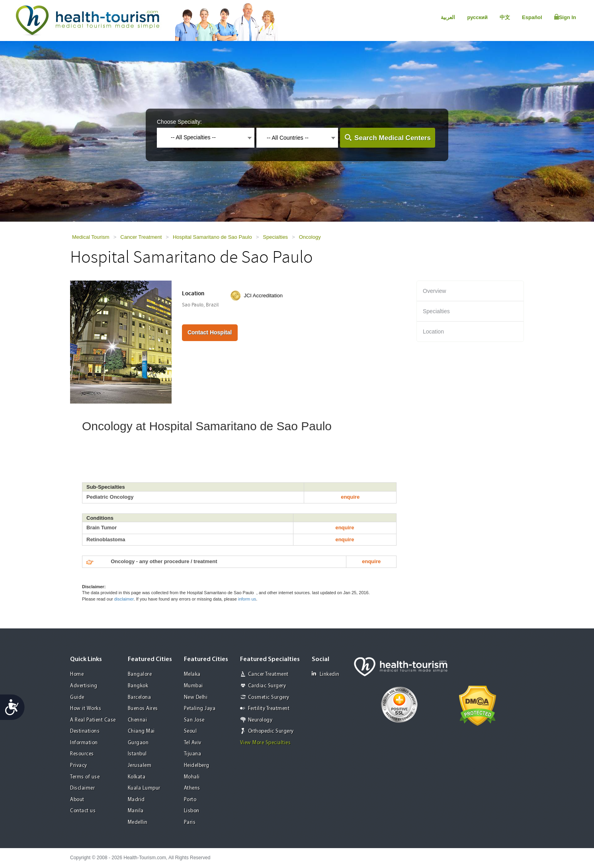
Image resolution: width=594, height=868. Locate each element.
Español (532, 17)
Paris (190, 822)
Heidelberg (197, 766)
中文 (505, 17)
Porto (190, 800)
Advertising (84, 686)
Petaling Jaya (200, 709)
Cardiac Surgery (267, 686)
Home (77, 674)
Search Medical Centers (393, 138)
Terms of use (85, 777)
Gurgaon (138, 743)
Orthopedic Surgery (271, 731)
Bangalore (140, 674)
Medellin (138, 822)
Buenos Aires (143, 709)
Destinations (85, 731)
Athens (192, 788)
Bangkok (138, 686)
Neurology (260, 720)
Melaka (192, 674)
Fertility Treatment (269, 709)
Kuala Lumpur (144, 788)
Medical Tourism (91, 237)
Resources (82, 754)
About (77, 800)
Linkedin (326, 674)
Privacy (79, 766)
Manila (136, 811)
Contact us (83, 811)
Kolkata (137, 777)
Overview (434, 291)
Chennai (138, 720)
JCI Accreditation (263, 296)
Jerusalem (140, 766)
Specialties (275, 237)
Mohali (192, 777)
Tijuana (193, 754)
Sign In (565, 17)
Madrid (136, 800)
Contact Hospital (210, 332)
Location (433, 332)
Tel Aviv (193, 743)
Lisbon (192, 811)
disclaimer (124, 599)
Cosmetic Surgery (269, 697)
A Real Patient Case (93, 720)
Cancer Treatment (141, 237)
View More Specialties (266, 743)
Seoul (191, 731)
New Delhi (196, 697)
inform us (247, 599)
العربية (448, 17)
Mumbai (193, 686)
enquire (350, 497)
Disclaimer (82, 788)
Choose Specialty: (179, 122)
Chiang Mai (141, 731)
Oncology (310, 237)
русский (477, 17)
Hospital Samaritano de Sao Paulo (212, 237)
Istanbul (137, 754)
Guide (77, 697)
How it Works (86, 709)
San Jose (194, 720)
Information (84, 743)
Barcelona (140, 697)
